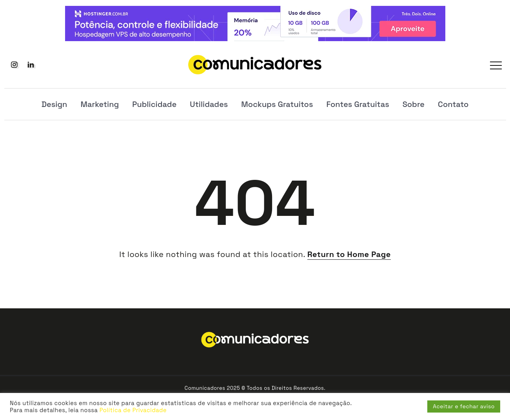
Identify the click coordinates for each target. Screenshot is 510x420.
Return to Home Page (349, 254)
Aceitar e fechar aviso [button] (464, 406)
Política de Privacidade (133, 410)
